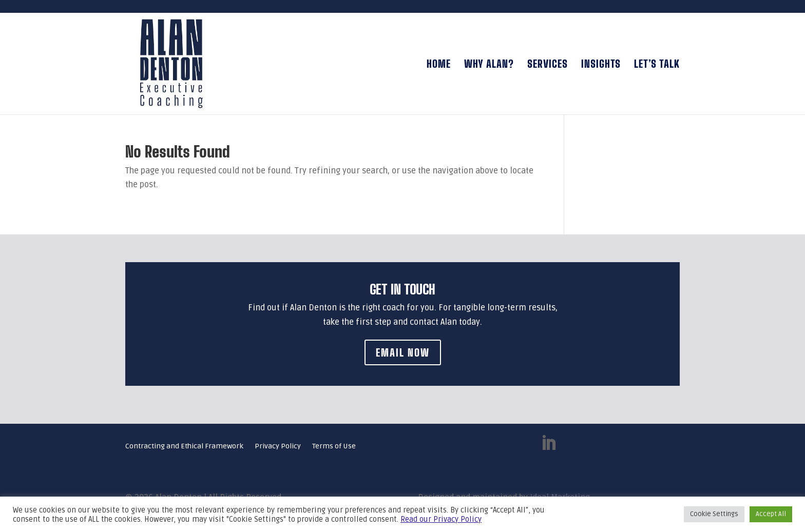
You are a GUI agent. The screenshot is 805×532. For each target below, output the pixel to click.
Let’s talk (657, 65)
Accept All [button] (771, 514)
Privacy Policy (278, 447)
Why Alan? (489, 65)
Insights (601, 65)
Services (548, 65)
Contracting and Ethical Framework (184, 447)
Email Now (403, 352)
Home (439, 65)
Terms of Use (334, 447)
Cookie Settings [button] (714, 514)
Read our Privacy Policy (441, 519)
